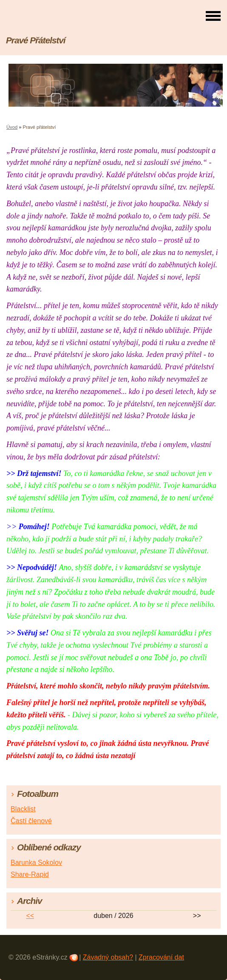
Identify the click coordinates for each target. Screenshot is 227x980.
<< (30, 916)
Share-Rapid (30, 874)
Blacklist (23, 809)
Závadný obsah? (108, 957)
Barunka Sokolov (36, 862)
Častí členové (31, 821)
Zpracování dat (161, 957)
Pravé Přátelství (35, 40)
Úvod (12, 127)
